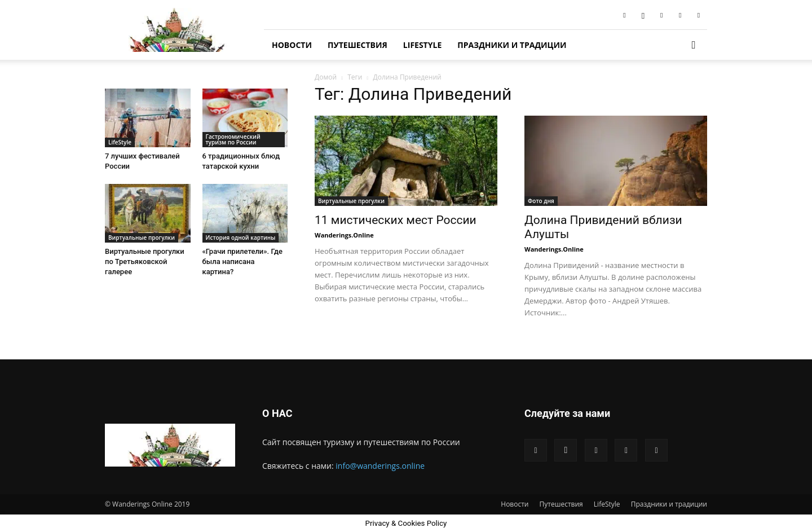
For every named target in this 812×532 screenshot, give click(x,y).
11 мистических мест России (396, 220)
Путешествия (358, 45)
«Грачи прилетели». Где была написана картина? (243, 261)
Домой (326, 77)
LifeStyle (422, 45)
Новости (292, 45)
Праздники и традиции (512, 45)
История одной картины (241, 238)
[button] (694, 45)
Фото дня (541, 201)
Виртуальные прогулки (351, 201)
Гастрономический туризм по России (233, 139)
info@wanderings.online (380, 466)
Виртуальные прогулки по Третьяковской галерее (145, 261)
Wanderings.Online (344, 235)
